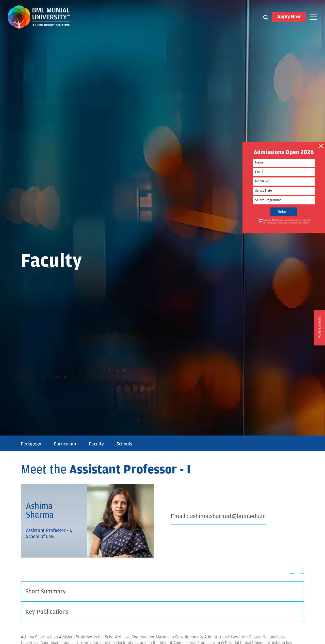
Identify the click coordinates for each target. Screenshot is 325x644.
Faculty (96, 444)
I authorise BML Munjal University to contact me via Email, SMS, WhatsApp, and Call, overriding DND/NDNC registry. (286, 221)
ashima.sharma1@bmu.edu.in (228, 516)
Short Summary (46, 591)
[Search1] (266, 17)
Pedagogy (31, 444)
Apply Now (289, 17)
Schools (124, 444)
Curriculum (65, 444)
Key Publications (47, 612)
